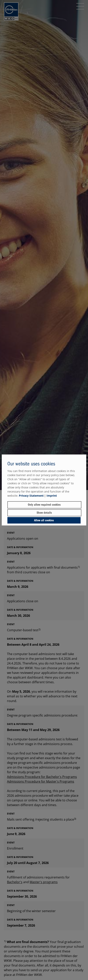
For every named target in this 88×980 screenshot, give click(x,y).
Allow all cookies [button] (44, 520)
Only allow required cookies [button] (44, 505)
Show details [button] (44, 513)
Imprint (52, 496)
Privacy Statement (31, 496)
